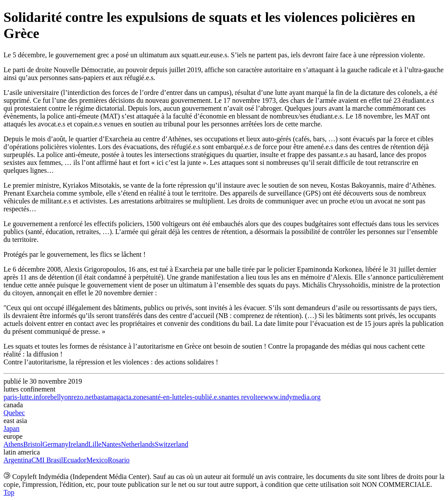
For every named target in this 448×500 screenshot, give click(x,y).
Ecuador (75, 460)
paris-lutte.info (24, 397)
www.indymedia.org (292, 397)
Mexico (97, 460)
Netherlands (138, 444)
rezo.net (82, 397)
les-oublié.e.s (203, 397)
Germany (56, 444)
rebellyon (58, 397)
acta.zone (133, 397)
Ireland (78, 444)
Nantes (111, 444)
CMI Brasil (47, 460)
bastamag (107, 397)
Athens (13, 444)
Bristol (33, 444)
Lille (95, 444)
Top (9, 492)
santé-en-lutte (166, 397)
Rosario (119, 460)
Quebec (14, 413)
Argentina (17, 460)
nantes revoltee (242, 397)
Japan (11, 428)
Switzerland (171, 444)
